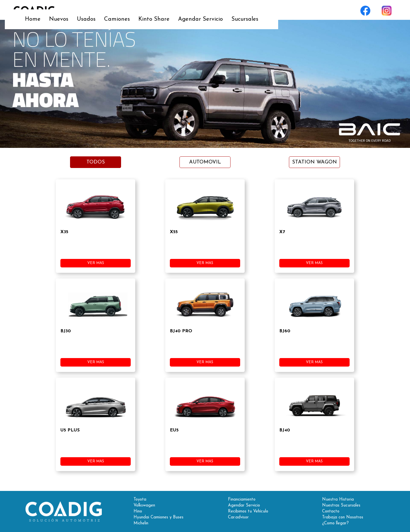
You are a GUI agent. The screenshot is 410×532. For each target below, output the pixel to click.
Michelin (141, 523)
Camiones (180, 10)
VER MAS (96, 263)
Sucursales (308, 10)
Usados (150, 10)
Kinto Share (217, 10)
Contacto (331, 511)
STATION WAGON (314, 162)
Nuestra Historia (338, 500)
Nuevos (122, 10)
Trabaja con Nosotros (343, 517)
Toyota (140, 500)
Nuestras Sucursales (341, 506)
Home (96, 10)
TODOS (96, 162)
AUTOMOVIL (205, 162)
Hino (138, 511)
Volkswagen (144, 506)
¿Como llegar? (335, 523)
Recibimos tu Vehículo (248, 511)
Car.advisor (238, 517)
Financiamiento (242, 500)
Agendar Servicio (264, 10)
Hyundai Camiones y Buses (158, 517)
